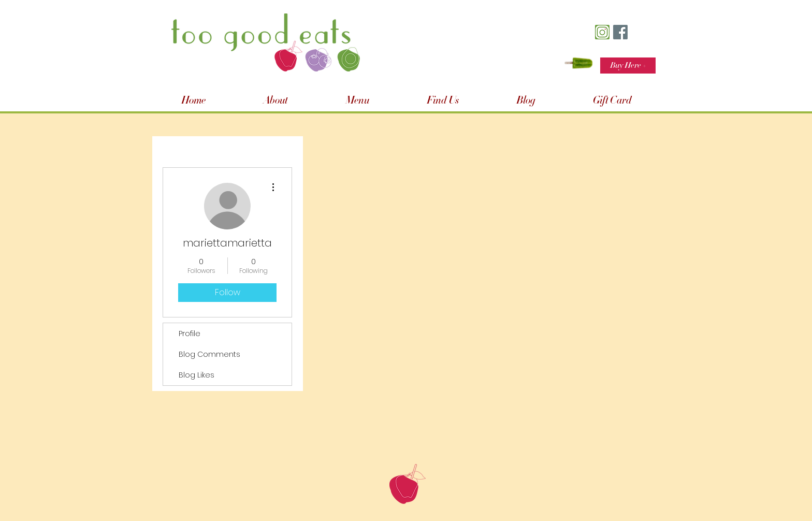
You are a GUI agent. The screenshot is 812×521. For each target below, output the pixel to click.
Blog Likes (197, 375)
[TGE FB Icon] (620, 32)
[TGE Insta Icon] (602, 32)
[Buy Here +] (628, 66)
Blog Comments (209, 354)
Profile (190, 334)
